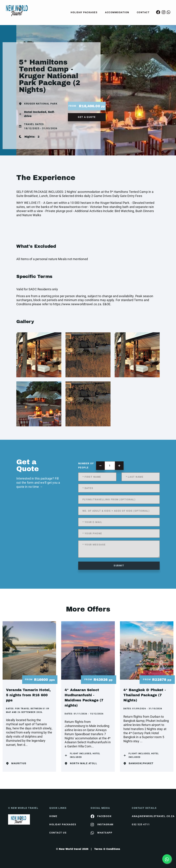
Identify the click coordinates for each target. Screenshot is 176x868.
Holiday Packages (84, 12)
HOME (53, 816)
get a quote (87, 117)
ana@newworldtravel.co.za (150, 816)
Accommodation (117, 12)
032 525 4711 (141, 824)
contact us (58, 833)
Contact (143, 12)
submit (119, 566)
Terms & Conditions (107, 849)
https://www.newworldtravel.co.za (77, 304)
